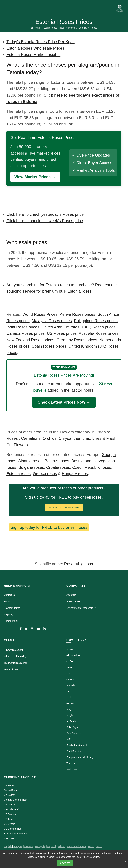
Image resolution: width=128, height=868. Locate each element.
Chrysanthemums (74, 438)
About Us (71, 595)
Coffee (70, 661)
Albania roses (30, 461)
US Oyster (9, 824)
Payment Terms (12, 608)
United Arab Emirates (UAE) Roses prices (79, 327)
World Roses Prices (54, 28)
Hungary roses (75, 474)
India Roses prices (23, 327)
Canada (71, 679)
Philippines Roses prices (96, 321)
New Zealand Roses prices (30, 340)
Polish (91, 846)
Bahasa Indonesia (76, 846)
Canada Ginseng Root (16, 800)
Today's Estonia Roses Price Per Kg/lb (41, 42)
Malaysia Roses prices (52, 321)
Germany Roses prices (77, 340)
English (8, 846)
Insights (70, 715)
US (68, 673)
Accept (65, 863)
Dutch (99, 846)
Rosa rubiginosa (79, 564)
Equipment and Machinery (80, 757)
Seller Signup (73, 727)
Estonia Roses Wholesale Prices (35, 48)
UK (68, 691)
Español (52, 846)
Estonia (83, 28)
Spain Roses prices (49, 346)
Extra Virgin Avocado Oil (16, 834)
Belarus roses (57, 461)
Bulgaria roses (31, 467)
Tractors (71, 763)
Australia (71, 685)
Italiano (62, 846)
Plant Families (74, 751)
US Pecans (10, 785)
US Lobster (10, 805)
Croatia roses (58, 467)
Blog (69, 709)
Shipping (9, 614)
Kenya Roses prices (78, 314)
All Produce (72, 721)
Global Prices (73, 655)
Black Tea (9, 838)
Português (40, 846)
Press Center (73, 601)
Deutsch (29, 846)
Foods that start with (77, 745)
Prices (72, 28)
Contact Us (10, 595)
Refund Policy (11, 621)
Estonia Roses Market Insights (33, 54)
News (69, 667)
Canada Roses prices (26, 333)
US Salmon (10, 814)
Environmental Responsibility (81, 608)
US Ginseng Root (13, 829)
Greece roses (45, 474)
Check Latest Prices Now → (64, 402)
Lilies (97, 438)
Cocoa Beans (11, 790)
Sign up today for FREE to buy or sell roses (49, 527)
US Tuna (8, 819)
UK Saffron (10, 795)
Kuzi (69, 697)
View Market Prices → (35, 177)
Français (18, 846)
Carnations (31, 438)
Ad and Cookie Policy (15, 656)
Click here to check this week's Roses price (45, 221)
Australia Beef (11, 809)
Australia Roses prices (99, 333)
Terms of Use (11, 669)
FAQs (7, 601)
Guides (70, 703)
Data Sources (74, 733)
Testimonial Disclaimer (16, 663)
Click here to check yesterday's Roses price (45, 214)
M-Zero (70, 739)
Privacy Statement (13, 650)
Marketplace (73, 769)
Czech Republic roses (92, 467)
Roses (13, 438)
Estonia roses (19, 474)
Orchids (50, 438)
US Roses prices (62, 333)
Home (37, 28)
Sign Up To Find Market (64, 508)
